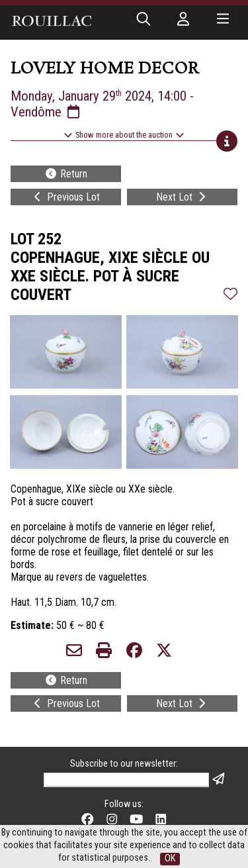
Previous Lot (65, 197)
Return (66, 174)
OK (170, 858)
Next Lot (182, 197)
